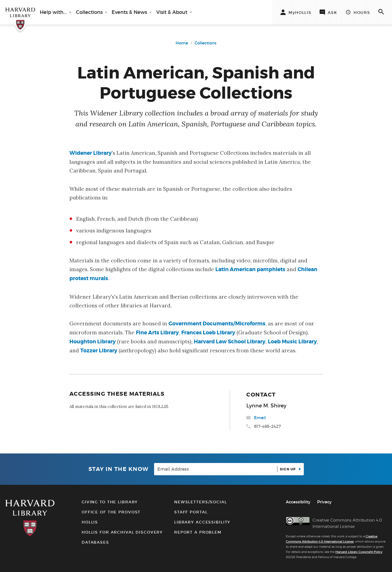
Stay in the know (119, 469)
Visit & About (172, 12)
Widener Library (91, 153)
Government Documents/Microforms (217, 324)
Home (182, 43)
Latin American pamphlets (250, 269)
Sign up (288, 469)
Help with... (54, 12)
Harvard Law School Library (230, 342)
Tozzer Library (99, 351)
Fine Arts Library (157, 333)
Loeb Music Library (292, 342)
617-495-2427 (267, 426)
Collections (90, 12)
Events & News (130, 12)
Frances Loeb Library (208, 333)
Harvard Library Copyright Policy (359, 552)
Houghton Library (93, 342)
